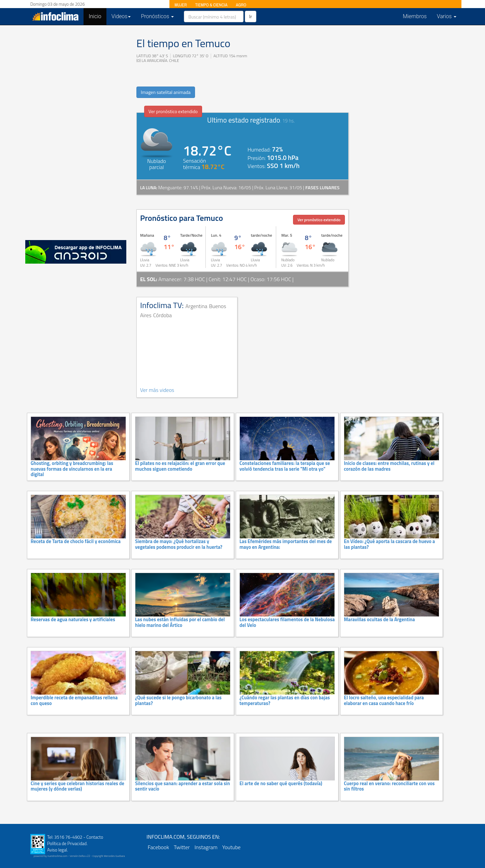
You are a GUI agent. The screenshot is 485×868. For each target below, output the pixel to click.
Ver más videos (157, 390)
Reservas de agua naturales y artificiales (73, 620)
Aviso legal (57, 850)
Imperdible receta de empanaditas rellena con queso (74, 700)
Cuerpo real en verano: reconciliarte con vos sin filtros (389, 786)
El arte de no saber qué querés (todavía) (281, 783)
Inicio (97, 16)
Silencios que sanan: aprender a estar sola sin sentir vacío (183, 786)
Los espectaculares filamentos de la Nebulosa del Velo (287, 622)
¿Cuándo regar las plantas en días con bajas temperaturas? (285, 700)
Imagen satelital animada (166, 92)
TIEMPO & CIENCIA (212, 5)
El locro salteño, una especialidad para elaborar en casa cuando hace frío (384, 700)
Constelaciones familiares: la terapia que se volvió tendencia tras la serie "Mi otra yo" (285, 466)
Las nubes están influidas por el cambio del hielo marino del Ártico (180, 622)
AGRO (241, 5)
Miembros (415, 16)
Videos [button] (121, 16)
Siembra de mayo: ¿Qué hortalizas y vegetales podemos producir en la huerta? (179, 544)
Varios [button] (447, 16)
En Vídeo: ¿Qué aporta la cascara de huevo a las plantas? (389, 544)
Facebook (158, 847)
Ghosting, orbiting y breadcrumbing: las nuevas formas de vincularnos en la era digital (72, 469)
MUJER (181, 5)
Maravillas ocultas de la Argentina (379, 620)
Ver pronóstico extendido (173, 111)
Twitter (182, 847)
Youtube (232, 847)
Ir (251, 16)
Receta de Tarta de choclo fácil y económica (76, 541)
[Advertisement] (76, 131)
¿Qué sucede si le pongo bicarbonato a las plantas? (178, 700)
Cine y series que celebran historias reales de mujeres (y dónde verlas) (77, 786)
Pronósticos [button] (157, 16)
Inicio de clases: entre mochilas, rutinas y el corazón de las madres (389, 466)
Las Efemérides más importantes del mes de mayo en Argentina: (286, 544)
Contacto (95, 837)
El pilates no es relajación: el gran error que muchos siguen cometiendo (180, 466)
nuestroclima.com (57, 856)
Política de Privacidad (67, 843)
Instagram (206, 847)
